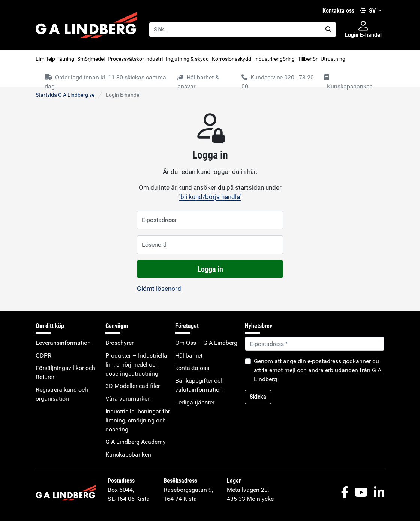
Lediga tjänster (195, 402)
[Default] (315, 344)
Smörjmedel (91, 59)
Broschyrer (119, 343)
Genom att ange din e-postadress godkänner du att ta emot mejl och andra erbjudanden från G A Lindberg (318, 370)
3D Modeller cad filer (133, 386)
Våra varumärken (128, 399)
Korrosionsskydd (232, 59)
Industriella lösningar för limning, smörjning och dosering (138, 420)
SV (369, 11)
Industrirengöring (274, 59)
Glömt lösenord (159, 289)
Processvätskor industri (135, 59)
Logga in (210, 269)
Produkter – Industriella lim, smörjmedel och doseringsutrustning (136, 365)
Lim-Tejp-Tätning (55, 59)
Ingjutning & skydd (187, 59)
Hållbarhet (189, 356)
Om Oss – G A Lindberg (206, 343)
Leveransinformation (63, 343)
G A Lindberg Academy (136, 442)
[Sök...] (235, 30)
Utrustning (333, 59)
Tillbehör (308, 59)
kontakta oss (338, 11)
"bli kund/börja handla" (210, 197)
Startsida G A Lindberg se (65, 95)
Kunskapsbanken (128, 454)
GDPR (43, 356)
